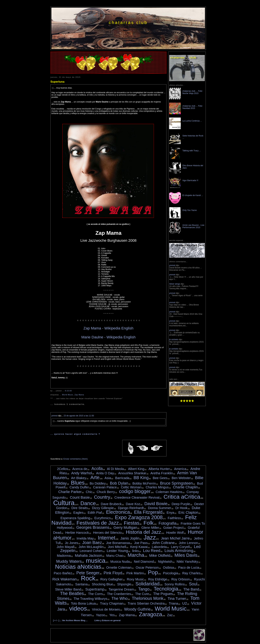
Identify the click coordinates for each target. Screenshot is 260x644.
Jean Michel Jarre (175, 538)
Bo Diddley (98, 483)
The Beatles (72, 594)
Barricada (122, 478)
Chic (89, 492)
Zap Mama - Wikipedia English (108, 328)
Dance (88, 503)
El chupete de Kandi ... (193, 195)
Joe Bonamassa (118, 543)
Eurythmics (103, 518)
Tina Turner (177, 599)
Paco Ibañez (63, 573)
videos (78, 608)
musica (96, 561)
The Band (191, 589)
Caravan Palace (105, 487)
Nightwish (165, 562)
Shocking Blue (102, 584)
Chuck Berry (106, 492)
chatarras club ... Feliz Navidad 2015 (192, 107)
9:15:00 (68, 391)
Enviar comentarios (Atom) (75, 459)
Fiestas (132, 523)
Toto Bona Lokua (83, 603)
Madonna (64, 556)
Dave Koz (133, 504)
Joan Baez (92, 543)
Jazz (150, 537)
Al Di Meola (115, 469)
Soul (193, 584)
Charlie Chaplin (185, 487)
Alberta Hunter (159, 469)
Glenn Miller (150, 528)
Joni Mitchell (117, 547)
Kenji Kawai (139, 547)
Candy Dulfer (79, 487)
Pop (153, 572)
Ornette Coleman (119, 568)
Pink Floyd (113, 573)
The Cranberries (119, 594)
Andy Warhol (81, 473)
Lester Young (117, 551)
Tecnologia (166, 589)
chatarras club (128, 23)
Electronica (118, 512)
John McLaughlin (91, 547)
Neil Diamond (144, 562)
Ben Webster (181, 478)
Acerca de (80, 469)
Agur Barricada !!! (190, 180)
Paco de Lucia (189, 568)
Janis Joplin (130, 538)
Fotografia (167, 523)
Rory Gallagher (112, 579)
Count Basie (80, 497)
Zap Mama (79, 395)
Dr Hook (181, 508)
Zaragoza (150, 614)
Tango (144, 589)
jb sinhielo (174, 340)
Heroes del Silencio (107, 533)
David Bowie (156, 504)
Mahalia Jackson (89, 556)
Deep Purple (181, 504)
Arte (95, 477)
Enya (170, 513)
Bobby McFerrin (144, 483)
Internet (107, 538)
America (180, 469)
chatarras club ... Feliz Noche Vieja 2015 (192, 92)
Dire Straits (80, 508)
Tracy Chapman (112, 603)
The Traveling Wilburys (90, 599)
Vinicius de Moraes (106, 609)
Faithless (174, 518)
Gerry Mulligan (125, 528)
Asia (108, 478)
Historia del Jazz (144, 532)
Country (102, 497)
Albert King (136, 469)
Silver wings (175, 284)
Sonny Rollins (175, 584)
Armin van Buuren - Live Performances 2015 (193, 226)
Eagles (78, 513)
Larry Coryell (180, 547)
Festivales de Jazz (98, 523)
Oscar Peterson (147, 568)
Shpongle (124, 584)
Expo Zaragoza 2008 (139, 517)
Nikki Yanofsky (187, 562)
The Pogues (163, 594)
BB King (141, 478)
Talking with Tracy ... (192, 151)
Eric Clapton (188, 512)
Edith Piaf (95, 513)
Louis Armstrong (179, 551)
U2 (185, 603)
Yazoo (101, 615)
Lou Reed (152, 551)
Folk (148, 523)
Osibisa (168, 568)
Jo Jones (71, 543)
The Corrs (95, 594)
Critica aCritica (182, 497)
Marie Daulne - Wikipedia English (108, 337)
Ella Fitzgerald (148, 512)
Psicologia (171, 573)
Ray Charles (191, 573)
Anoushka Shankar (132, 473)
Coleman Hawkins (169, 492)
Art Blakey (79, 478)
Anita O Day (105, 473)
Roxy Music (135, 579)
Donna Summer (160, 508)
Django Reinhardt (131, 508)
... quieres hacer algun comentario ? (75, 434)
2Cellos (63, 469)
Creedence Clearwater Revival (137, 497)
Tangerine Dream (121, 589)
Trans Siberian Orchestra (146, 603)
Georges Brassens (93, 527)
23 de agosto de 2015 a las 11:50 (79, 416)
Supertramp (95, 589)
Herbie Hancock (77, 533)
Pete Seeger (88, 573)
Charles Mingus (157, 487)
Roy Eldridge (158, 579)
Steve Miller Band (68, 589)
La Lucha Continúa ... (192, 121)
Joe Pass (141, 543)
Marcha (136, 555)
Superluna (57, 82)
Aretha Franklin (162, 473)
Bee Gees (160, 478)
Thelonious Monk (148, 598)
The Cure (142, 594)
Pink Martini (135, 573)
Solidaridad (147, 584)
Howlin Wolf (175, 533)
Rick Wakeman (65, 579)
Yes (112, 615)
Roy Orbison (180, 579)
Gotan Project (173, 528)
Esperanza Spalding (75, 518)
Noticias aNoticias (78, 567)
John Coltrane (163, 543)
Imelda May (85, 538)
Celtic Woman (131, 487)
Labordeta (159, 547)
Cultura (64, 503)
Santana (81, 584)
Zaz (170, 615)
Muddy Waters (69, 561)
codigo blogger (135, 491)
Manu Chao (115, 556)
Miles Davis (186, 555)
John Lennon (188, 543)
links (135, 551)
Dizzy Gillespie (103, 508)
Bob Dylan (119, 483)
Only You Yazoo (190, 210)
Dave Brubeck (111, 504)
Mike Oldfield (160, 556)
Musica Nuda (120, 562)
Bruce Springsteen (176, 483)
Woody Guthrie (137, 609)
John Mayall (66, 547)
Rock (88, 578)
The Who (119, 598)
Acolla (97, 469)
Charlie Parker (70, 492)
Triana (173, 603)
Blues (78, 483)
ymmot (54, 416)
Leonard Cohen (91, 551)
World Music (68, 395)
